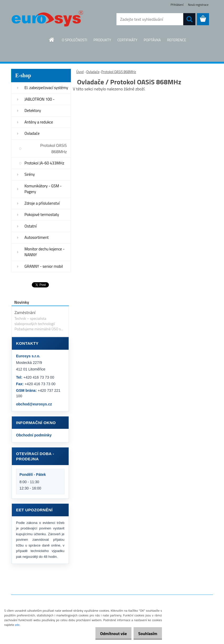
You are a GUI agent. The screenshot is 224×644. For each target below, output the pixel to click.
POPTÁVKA (152, 40)
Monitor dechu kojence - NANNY (45, 252)
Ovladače (32, 133)
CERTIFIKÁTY (127, 40)
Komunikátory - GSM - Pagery (43, 189)
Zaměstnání (25, 312)
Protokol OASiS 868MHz (54, 148)
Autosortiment (37, 237)
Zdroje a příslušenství (42, 203)
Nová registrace (198, 5)
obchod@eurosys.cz (34, 404)
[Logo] (47, 19)
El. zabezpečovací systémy (46, 88)
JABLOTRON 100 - (40, 99)
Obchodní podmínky (34, 435)
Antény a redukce (39, 122)
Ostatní (30, 226)
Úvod (80, 72)
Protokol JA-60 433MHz (44, 163)
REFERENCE (177, 40)
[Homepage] (52, 40)
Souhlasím (146, 633)
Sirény (30, 174)
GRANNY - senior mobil (44, 266)
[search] (189, 19)
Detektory (33, 110)
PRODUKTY (102, 40)
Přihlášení (177, 5)
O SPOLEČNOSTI (75, 40)
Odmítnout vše (108, 633)
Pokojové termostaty (42, 215)
